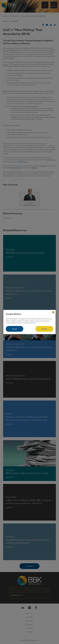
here (34, 323)
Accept (15, 329)
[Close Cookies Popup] (53, 312)
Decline (44, 329)
